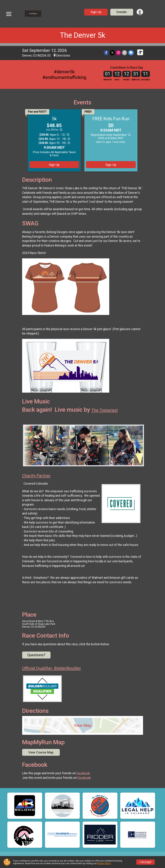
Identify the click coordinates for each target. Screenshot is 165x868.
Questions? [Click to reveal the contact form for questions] (36, 655)
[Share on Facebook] (106, 53)
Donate (122, 12)
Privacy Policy (104, 863)
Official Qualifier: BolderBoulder (52, 668)
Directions (63, 56)
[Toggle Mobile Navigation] (9, 14)
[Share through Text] (131, 53)
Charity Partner (36, 476)
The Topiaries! (105, 410)
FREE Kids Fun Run (111, 119)
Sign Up (96, 12)
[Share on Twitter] (112, 53)
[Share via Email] (125, 53)
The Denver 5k (82, 35)
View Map (83, 725)
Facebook (83, 773)
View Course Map (41, 752)
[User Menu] (140, 12)
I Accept (145, 862)
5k (54, 119)
